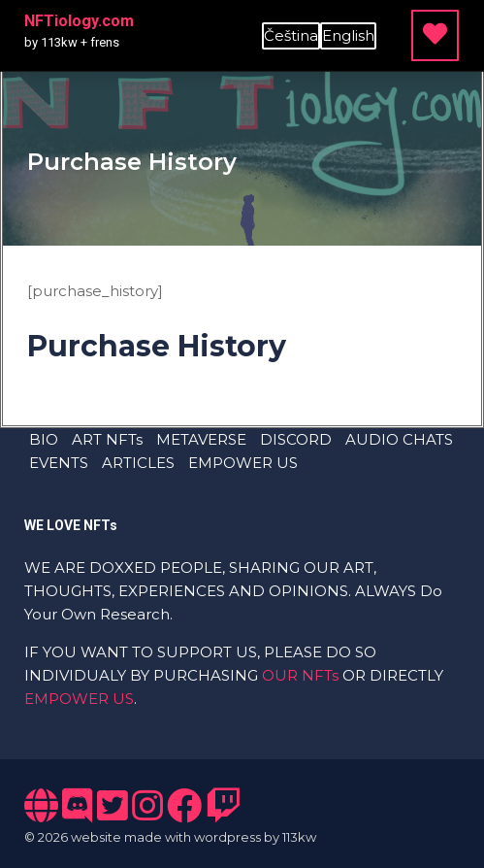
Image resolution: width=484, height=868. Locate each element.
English (348, 35)
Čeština (291, 35)
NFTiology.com (79, 21)
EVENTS (59, 463)
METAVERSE (201, 439)
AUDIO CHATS (399, 439)
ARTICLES (138, 463)
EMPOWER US (243, 463)
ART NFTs (107, 439)
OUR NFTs (300, 675)
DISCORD (296, 439)
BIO (44, 439)
